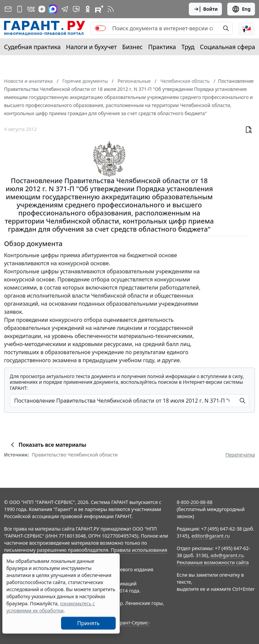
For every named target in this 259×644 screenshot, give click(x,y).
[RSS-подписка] (111, 9)
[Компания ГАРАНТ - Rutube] (99, 9)
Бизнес (132, 47)
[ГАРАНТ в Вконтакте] (31, 9)
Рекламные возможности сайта (213, 562)
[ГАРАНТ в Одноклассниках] (88, 9)
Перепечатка (240, 455)
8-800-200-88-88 (195, 502)
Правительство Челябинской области (75, 455)
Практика (162, 47)
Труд (188, 47)
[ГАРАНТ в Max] (53, 9)
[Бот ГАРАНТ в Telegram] (76, 9)
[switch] (100, 28)
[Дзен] (42, 9)
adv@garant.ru (227, 555)
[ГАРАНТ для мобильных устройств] (20, 9)
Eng (241, 9)
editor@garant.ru (211, 536)
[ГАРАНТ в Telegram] (65, 9)
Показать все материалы (47, 445)
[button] (247, 28)
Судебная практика (32, 47)
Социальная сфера (228, 47)
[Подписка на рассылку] (8, 9)
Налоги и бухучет (92, 47)
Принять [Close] (89, 623)
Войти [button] (206, 9)
